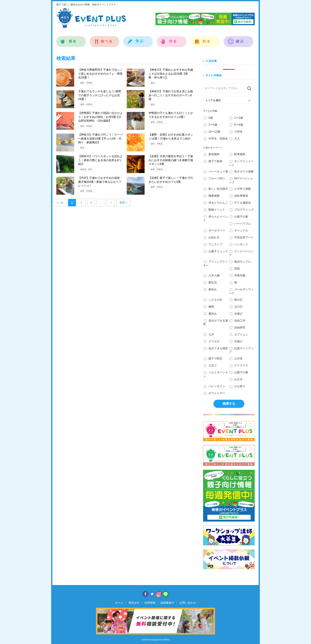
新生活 (210, 282)
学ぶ (138, 39)
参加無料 (212, 154)
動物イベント (215, 210)
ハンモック (239, 244)
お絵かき (212, 237)
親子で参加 (213, 161)
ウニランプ (213, 244)
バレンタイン (215, 386)
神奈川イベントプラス (91, 18)
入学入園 (212, 275)
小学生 (236, 132)
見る (71, 39)
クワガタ (212, 341)
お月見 (236, 358)
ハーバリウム (240, 223)
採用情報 (150, 603)
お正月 (236, 379)
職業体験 (212, 196)
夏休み (210, 314)
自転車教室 (239, 196)
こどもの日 (213, 300)
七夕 (209, 334)
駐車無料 (238, 154)
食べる (105, 39)
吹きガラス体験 (242, 171)
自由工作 (238, 321)
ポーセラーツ (215, 230)
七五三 (210, 365)
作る (172, 39)
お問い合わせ (188, 603)
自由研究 (238, 327)
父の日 (236, 307)
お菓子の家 (239, 217)
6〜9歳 (236, 125)
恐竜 (235, 269)
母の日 (236, 300)
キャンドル (239, 230)
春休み (210, 289)
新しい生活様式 (216, 189)
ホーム (119, 603)
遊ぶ (239, 39)
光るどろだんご (216, 203)
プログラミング (242, 210)
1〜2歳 (236, 118)
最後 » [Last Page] (123, 202)
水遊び (236, 314)
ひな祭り (238, 386)
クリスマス (239, 365)
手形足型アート (242, 237)
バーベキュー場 (216, 171)
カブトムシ (239, 334)
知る (205, 39)
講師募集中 (167, 603)
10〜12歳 (212, 132)
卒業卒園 (238, 275)
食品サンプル (240, 262)
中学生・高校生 (216, 139)
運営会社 (134, 603)
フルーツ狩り (215, 178)
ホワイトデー (215, 393)
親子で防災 (213, 358)
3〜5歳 (211, 125)
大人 (235, 139)
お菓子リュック (216, 251)
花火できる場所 (216, 348)
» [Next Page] (111, 202)
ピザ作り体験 (240, 189)
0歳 (208, 118)
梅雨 (209, 307)
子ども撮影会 (240, 203)
